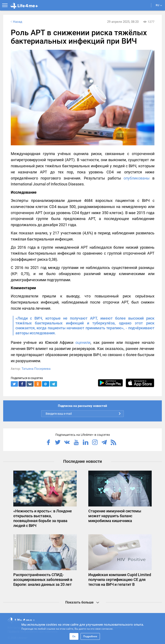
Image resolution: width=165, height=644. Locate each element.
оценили (83, 342)
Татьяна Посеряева (36, 369)
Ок (74, 636)
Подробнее (90, 636)
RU (159, 5)
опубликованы (137, 178)
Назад (16, 22)
